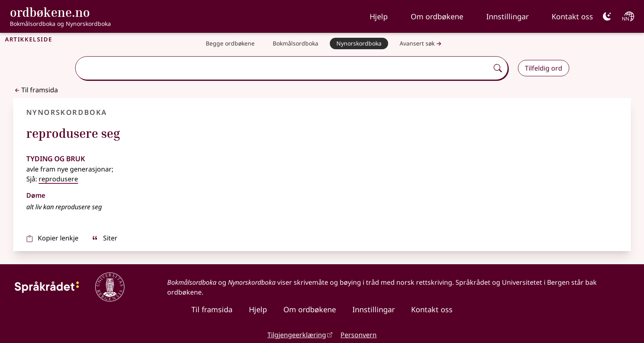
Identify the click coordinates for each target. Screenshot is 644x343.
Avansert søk (421, 44)
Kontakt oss (572, 16)
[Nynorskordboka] (359, 43)
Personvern (359, 335)
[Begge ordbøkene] (230, 43)
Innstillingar (507, 16)
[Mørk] (607, 16)
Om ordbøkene (437, 16)
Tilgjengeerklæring (297, 335)
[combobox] (283, 68)
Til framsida (36, 90)
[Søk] (498, 68)
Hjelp (379, 16)
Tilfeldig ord (544, 68)
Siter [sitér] (105, 238)
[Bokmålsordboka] (296, 43)
